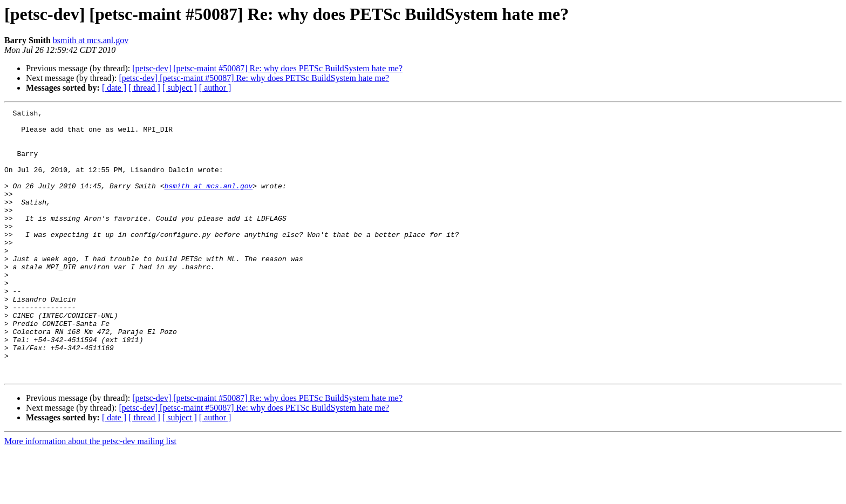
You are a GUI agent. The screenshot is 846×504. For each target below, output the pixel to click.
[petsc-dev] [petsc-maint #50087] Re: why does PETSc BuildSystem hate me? (267, 68)
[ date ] (114, 88)
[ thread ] (144, 88)
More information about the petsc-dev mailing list (90, 495)
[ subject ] (180, 88)
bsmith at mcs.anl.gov (91, 40)
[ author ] (215, 88)
